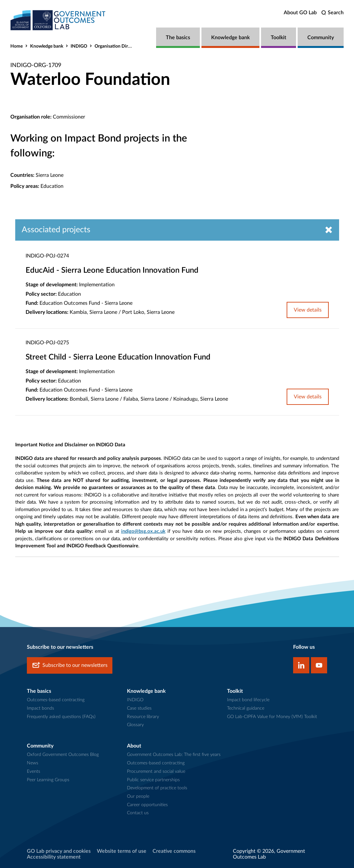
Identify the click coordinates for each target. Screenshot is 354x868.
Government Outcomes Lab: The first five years (174, 755)
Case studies (139, 709)
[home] (59, 20)
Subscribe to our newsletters (70, 666)
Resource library (143, 717)
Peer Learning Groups (48, 780)
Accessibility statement (54, 857)
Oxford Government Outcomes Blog (63, 755)
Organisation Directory (118, 46)
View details (308, 310)
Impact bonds (40, 709)
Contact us (138, 813)
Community (321, 38)
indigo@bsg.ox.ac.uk (143, 532)
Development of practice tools (157, 788)
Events (34, 772)
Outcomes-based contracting (56, 700)
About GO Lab (300, 13)
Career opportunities (147, 805)
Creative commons (174, 851)
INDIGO (79, 46)
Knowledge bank (230, 38)
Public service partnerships (153, 780)
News (33, 763)
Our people (138, 797)
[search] (332, 13)
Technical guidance (246, 709)
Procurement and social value (156, 772)
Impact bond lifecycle (248, 700)
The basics (178, 38)
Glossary (135, 725)
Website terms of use (122, 851)
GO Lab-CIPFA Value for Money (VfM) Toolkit (272, 717)
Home (17, 46)
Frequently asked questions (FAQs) (61, 717)
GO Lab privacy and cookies (59, 851)
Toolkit (279, 38)
